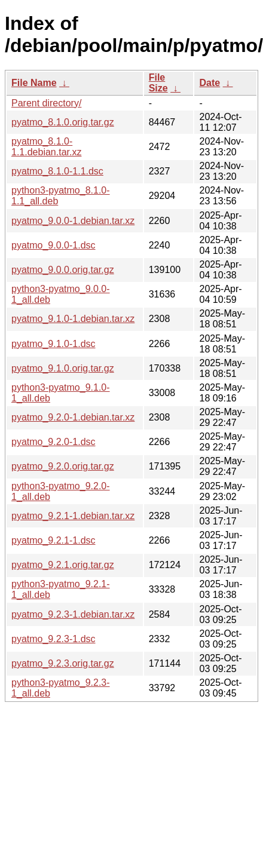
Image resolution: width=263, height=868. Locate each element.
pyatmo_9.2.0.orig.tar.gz (63, 466)
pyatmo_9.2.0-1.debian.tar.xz (73, 417)
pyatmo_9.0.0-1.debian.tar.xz (73, 221)
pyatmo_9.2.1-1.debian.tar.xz (73, 516)
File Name (34, 83)
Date (210, 83)
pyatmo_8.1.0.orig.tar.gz (63, 122)
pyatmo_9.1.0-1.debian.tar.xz (73, 319)
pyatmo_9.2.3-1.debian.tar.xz (73, 614)
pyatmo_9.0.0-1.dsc (53, 245)
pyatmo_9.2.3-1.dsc (53, 639)
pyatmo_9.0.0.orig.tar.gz (63, 270)
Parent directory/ (46, 103)
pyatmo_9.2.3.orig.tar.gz (63, 663)
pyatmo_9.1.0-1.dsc (53, 344)
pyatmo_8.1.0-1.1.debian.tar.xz (46, 147)
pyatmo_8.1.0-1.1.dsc (57, 171)
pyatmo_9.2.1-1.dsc (53, 540)
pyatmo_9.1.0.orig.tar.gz (63, 368)
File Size (158, 83)
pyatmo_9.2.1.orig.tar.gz (63, 565)
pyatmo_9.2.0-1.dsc (53, 442)
